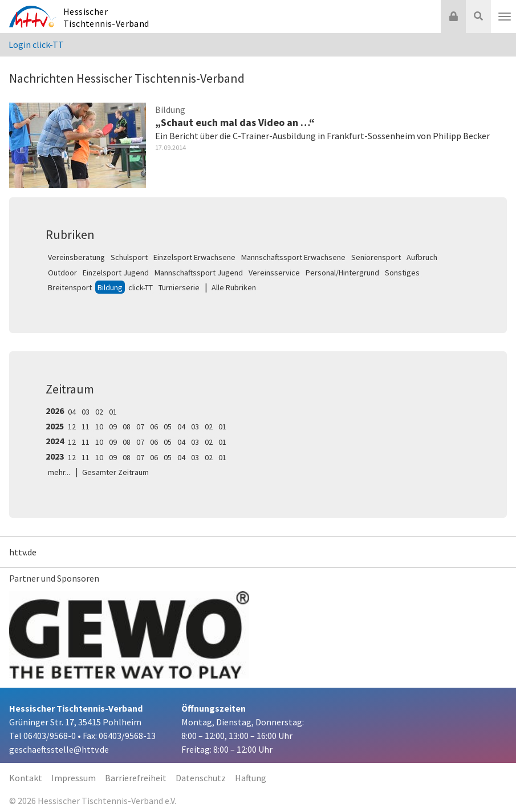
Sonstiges (402, 273)
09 (113, 427)
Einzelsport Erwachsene (194, 257)
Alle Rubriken (234, 287)
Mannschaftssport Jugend (199, 273)
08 (127, 427)
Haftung (251, 778)
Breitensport (70, 287)
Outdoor (62, 273)
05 (168, 427)
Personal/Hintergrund (342, 273)
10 (99, 427)
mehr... (59, 472)
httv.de (23, 552)
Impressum (74, 778)
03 (86, 412)
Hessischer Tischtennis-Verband (106, 17)
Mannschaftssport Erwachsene (293, 257)
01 (113, 412)
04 (72, 412)
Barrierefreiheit (136, 778)
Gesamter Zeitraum (115, 472)
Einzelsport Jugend (116, 273)
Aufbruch (422, 257)
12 (72, 427)
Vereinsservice (274, 273)
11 (86, 427)
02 (99, 412)
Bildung (110, 287)
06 (154, 427)
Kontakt (26, 778)
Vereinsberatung (76, 257)
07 (140, 427)
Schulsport (129, 257)
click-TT (141, 287)
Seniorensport (376, 257)
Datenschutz (201, 778)
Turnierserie (179, 287)
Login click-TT (36, 44)
